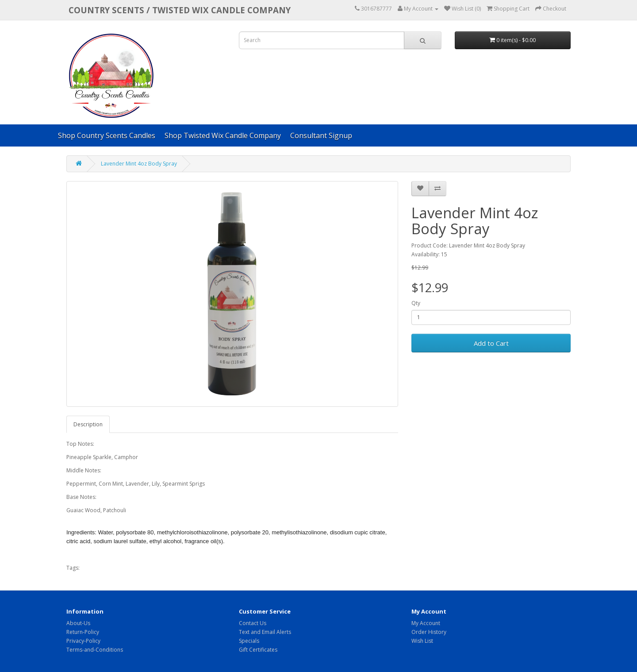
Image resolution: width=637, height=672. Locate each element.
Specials (249, 641)
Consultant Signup (321, 135)
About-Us (78, 623)
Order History (429, 632)
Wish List (422, 641)
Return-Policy (83, 632)
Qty (416, 303)
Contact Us (253, 623)
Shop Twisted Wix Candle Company (223, 135)
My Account (426, 623)
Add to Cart (491, 343)
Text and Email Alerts (265, 632)
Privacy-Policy (83, 641)
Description (88, 424)
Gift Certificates (258, 650)
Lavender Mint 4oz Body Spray (139, 164)
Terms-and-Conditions (95, 650)
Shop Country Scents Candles (107, 135)
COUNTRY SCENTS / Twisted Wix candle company (180, 10)
